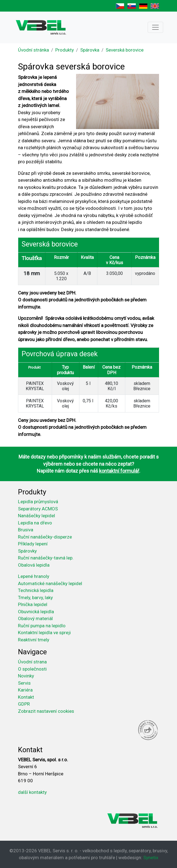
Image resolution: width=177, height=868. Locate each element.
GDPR (24, 704)
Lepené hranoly (34, 576)
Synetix (151, 858)
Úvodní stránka (33, 50)
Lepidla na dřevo (35, 523)
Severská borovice (125, 50)
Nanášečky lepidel (37, 516)
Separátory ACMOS (38, 509)
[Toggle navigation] (155, 27)
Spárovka (90, 50)
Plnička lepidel (33, 604)
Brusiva (26, 530)
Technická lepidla (36, 590)
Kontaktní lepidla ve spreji (44, 633)
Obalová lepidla (34, 565)
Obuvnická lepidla (36, 612)
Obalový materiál (35, 618)
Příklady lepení (33, 544)
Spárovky (27, 551)
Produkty (65, 50)
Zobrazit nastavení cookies (46, 711)
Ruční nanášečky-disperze (45, 537)
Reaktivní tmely (34, 640)
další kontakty (32, 792)
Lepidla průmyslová (38, 502)
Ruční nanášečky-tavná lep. (46, 558)
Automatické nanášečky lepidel (50, 583)
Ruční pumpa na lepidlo (42, 626)
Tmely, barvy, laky (35, 598)
